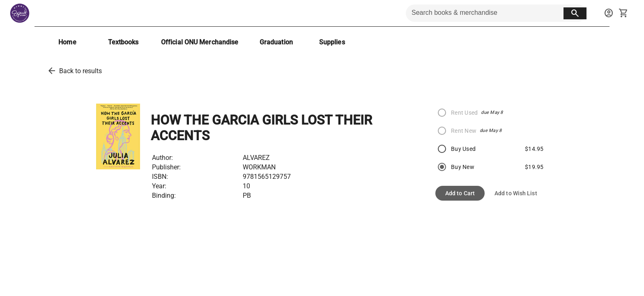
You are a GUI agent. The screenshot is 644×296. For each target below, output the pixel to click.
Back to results (80, 71)
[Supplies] (332, 42)
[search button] (575, 13)
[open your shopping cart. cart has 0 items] (623, 13)
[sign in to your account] (609, 13)
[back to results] (52, 71)
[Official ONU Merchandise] (200, 42)
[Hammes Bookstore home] (20, 13)
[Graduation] (276, 42)
